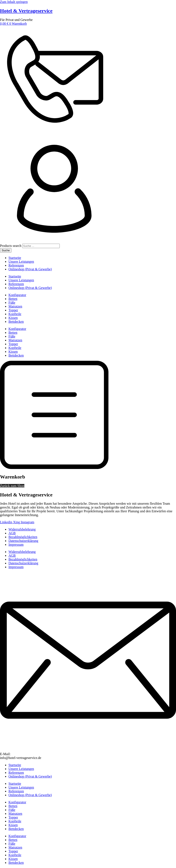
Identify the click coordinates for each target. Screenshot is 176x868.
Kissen (13, 318)
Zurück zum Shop (12, 486)
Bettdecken (16, 322)
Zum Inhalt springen (14, 2)
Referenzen (16, 265)
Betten (13, 299)
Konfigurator (17, 295)
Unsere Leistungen (21, 262)
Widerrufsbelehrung (22, 529)
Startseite (15, 258)
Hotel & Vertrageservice (26, 11)
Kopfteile (15, 314)
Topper (13, 310)
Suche (6, 250)
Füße (12, 303)
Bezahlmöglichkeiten (23, 537)
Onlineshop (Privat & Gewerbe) (30, 269)
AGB (12, 533)
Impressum (16, 545)
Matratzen (15, 306)
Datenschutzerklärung (23, 541)
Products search (11, 246)
